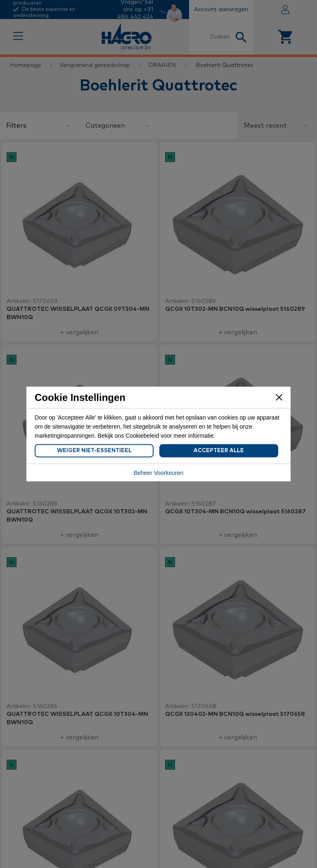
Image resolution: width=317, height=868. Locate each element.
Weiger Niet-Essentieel (94, 451)
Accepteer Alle (219, 451)
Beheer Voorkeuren (159, 473)
